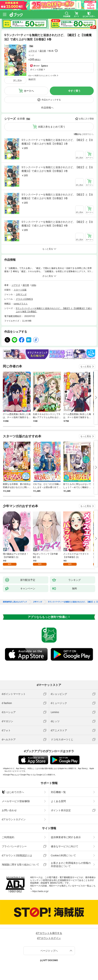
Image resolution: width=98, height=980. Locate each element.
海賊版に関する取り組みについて (20, 865)
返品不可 (32, 79)
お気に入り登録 (86, 119)
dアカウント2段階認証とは (17, 855)
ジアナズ (33, 51)
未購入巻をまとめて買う (52, 127)
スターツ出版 (20, 290)
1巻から (78, 134)
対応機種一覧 (58, 792)
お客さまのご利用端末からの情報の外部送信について (71, 865)
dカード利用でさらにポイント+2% (42, 76)
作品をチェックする (51, 100)
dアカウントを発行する (49, 933)
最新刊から (88, 134)
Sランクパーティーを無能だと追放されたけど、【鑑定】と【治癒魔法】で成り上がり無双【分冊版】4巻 (57, 224)
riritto (34, 285)
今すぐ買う (74, 91)
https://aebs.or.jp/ (40, 891)
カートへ (29, 91)
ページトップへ (49, 951)
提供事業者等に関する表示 (66, 837)
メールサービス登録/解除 (16, 801)
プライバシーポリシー (14, 846)
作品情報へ (47, 108)
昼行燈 (43, 51)
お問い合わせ (9, 810)
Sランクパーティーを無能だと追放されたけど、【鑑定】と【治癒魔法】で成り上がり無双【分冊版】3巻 (57, 196)
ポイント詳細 (36, 70)
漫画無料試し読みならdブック (15, 602)
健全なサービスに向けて (65, 846)
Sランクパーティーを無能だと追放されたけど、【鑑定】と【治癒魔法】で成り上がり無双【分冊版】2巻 (57, 169)
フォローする (56, 51)
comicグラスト (21, 304)
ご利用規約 (8, 837)
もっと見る (86, 367)
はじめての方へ (13, 792)
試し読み (18, 80)
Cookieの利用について (63, 855)
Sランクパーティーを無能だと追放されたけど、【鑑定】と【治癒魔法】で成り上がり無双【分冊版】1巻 (57, 142)
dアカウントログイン (14, 819)
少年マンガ (21, 294)
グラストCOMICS (24, 299)
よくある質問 (58, 801)
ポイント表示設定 (61, 810)
